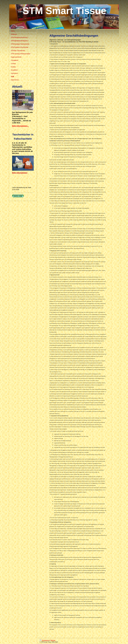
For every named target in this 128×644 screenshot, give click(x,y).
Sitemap (53, 640)
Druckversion (45, 640)
